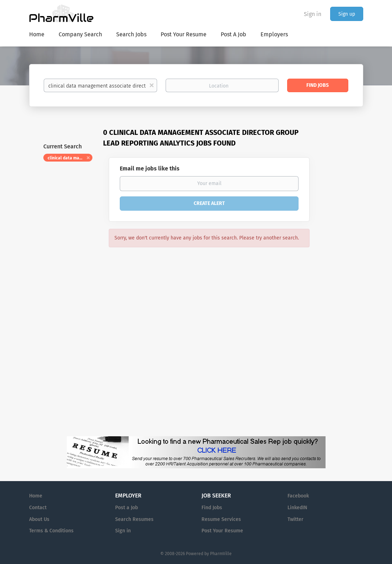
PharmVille (221, 554)
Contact (38, 508)
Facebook (298, 496)
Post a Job (127, 508)
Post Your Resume (222, 531)
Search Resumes (134, 519)
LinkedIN (297, 508)
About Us (39, 519)
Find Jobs (318, 85)
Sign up (347, 14)
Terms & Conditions (51, 531)
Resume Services (221, 519)
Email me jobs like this (150, 168)
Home (36, 496)
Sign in (313, 14)
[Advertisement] (343, 265)
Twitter (296, 519)
